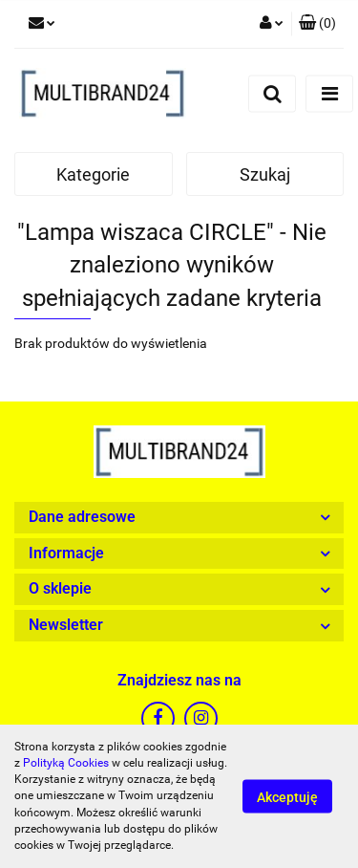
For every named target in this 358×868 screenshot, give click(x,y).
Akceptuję (287, 797)
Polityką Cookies (66, 763)
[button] (317, 24)
